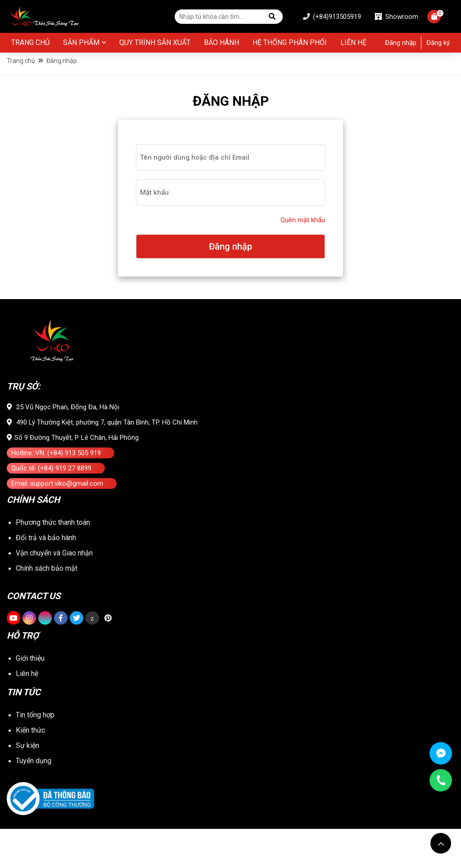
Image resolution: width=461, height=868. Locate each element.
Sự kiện (27, 785)
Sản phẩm (81, 44)
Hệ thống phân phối (290, 44)
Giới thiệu (30, 697)
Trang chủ (30, 44)
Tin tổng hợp (35, 754)
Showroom (390, 17)
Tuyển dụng (34, 800)
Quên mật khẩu (303, 229)
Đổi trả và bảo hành (46, 570)
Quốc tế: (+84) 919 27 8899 (51, 490)
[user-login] (230, 167)
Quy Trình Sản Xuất (155, 44)
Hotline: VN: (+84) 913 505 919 (56, 475)
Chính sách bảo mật (47, 612)
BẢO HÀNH (221, 44)
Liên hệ (353, 44)
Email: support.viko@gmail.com (57, 506)
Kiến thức (30, 769)
